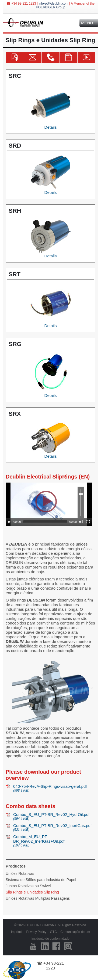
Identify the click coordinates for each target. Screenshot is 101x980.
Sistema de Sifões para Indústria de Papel (41, 880)
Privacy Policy (36, 932)
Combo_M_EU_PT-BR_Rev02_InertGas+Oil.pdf (54, 841)
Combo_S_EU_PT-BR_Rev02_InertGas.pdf (54, 827)
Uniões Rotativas (20, 873)
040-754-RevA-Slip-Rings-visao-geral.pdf (54, 788)
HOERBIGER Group (50, 7)
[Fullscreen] (88, 522)
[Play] (9, 522)
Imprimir (17, 932)
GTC (53, 932)
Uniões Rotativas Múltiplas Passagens (38, 898)
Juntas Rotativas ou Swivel (28, 886)
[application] (49, 504)
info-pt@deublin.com (53, 4)
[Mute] (81, 522)
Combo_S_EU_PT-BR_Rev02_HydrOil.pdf (54, 816)
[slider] (45, 522)
